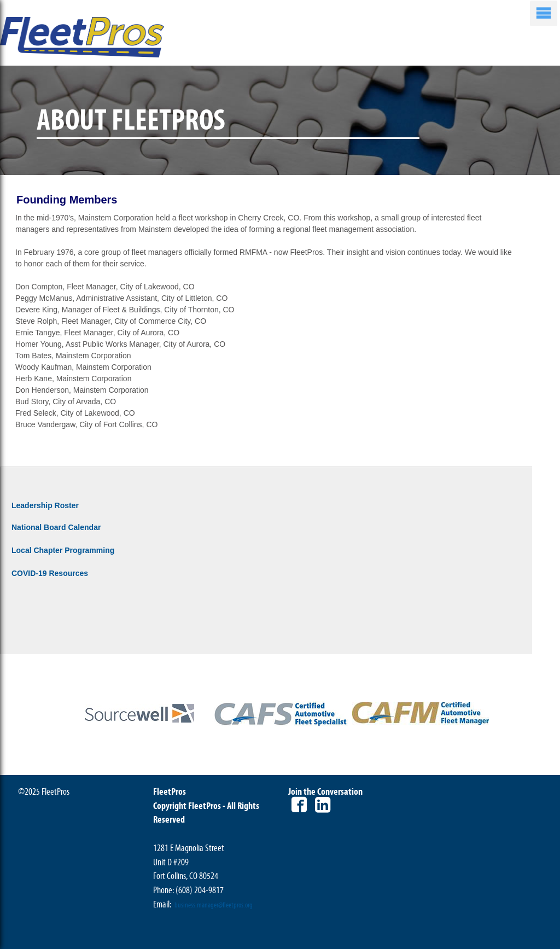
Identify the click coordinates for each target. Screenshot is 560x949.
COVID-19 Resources (50, 573)
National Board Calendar (56, 527)
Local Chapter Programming (63, 550)
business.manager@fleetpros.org (214, 905)
